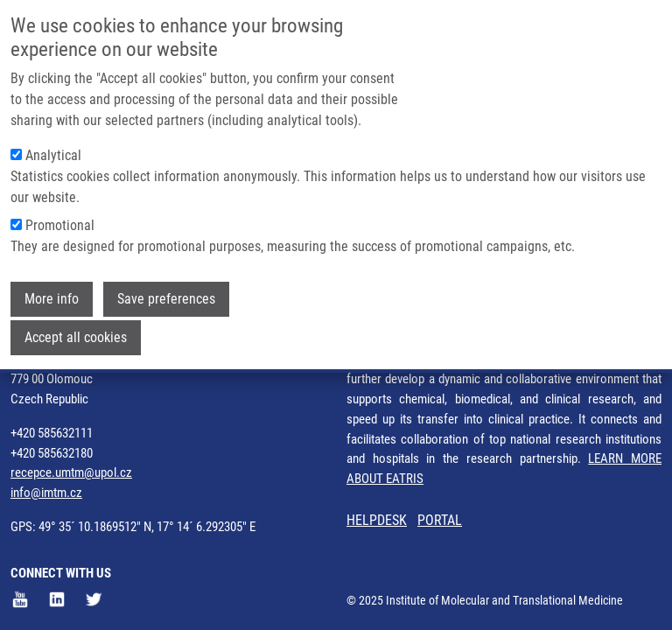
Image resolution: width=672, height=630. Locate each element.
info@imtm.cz (46, 493)
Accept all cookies (76, 333)
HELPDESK (377, 520)
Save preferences (166, 294)
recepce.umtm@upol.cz (71, 472)
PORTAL (440, 520)
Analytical (53, 151)
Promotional (60, 221)
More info (52, 294)
